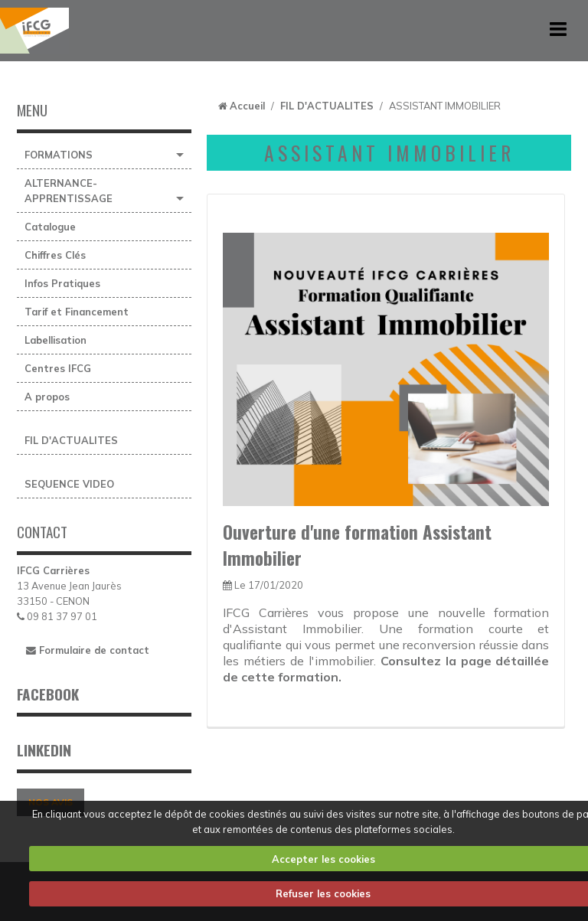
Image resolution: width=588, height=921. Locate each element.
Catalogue (50, 227)
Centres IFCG (58, 368)
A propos (47, 397)
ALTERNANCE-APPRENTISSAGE (69, 191)
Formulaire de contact (88, 650)
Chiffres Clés (55, 255)
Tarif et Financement (77, 312)
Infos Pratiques (62, 283)
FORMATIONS (59, 155)
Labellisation (56, 340)
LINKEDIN (44, 750)
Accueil (247, 106)
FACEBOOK (48, 694)
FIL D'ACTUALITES (71, 440)
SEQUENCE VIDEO (69, 484)
